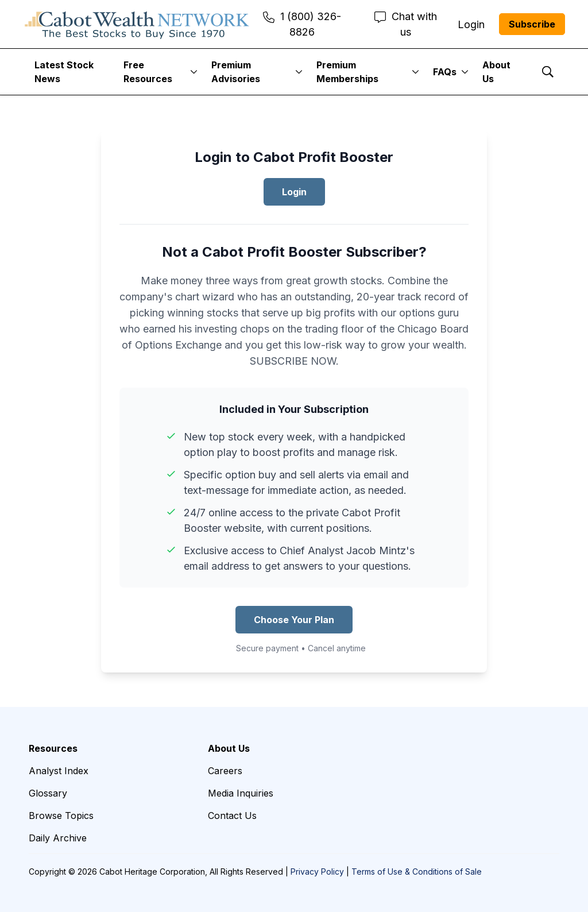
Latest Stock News (64, 72)
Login (294, 192)
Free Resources (148, 72)
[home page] (137, 24)
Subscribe (532, 24)
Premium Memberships (347, 72)
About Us (496, 72)
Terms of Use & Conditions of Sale (417, 872)
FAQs (445, 72)
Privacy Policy (317, 872)
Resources (53, 748)
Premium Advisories (236, 72)
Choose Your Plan (294, 620)
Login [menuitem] (471, 24)
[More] (194, 72)
